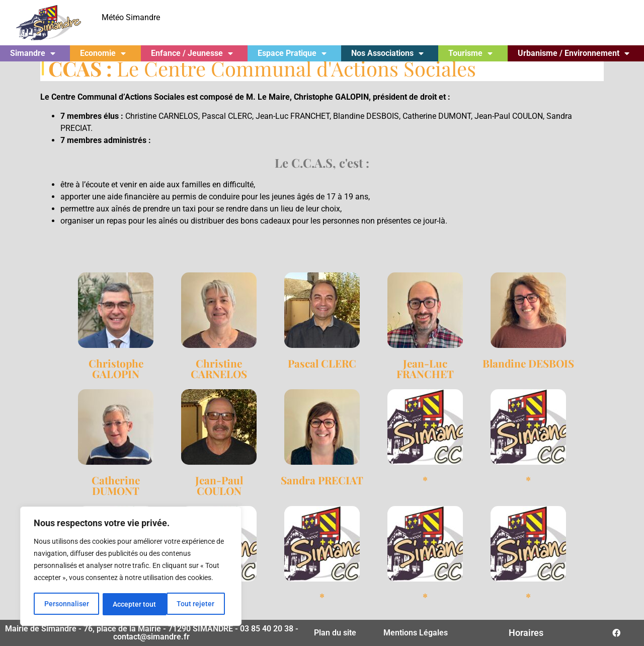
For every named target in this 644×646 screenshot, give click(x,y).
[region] (131, 567)
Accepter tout (196, 604)
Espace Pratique (292, 53)
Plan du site (335, 633)
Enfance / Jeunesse (192, 53)
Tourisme (470, 53)
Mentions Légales (416, 633)
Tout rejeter (132, 604)
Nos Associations (387, 53)
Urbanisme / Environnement (574, 53)
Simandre (33, 53)
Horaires (526, 633)
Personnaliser (66, 604)
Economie (103, 53)
